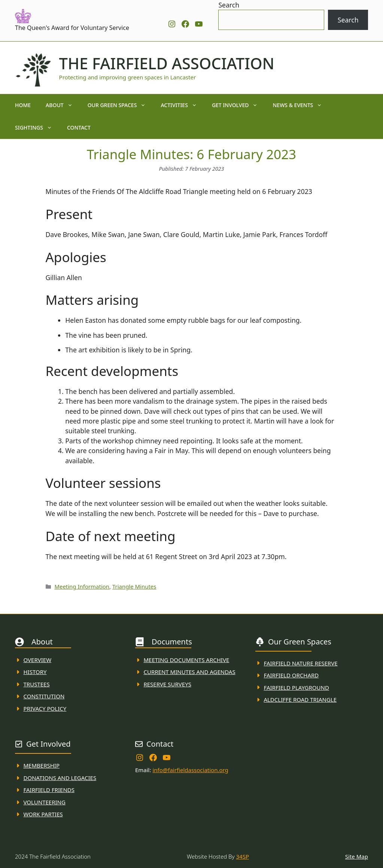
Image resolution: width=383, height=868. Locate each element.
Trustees (37, 684)
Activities (183, 105)
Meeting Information (82, 586)
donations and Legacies (60, 778)
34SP (243, 856)
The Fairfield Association (167, 63)
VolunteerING (45, 802)
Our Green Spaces (121, 105)
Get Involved (239, 105)
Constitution (44, 696)
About (63, 105)
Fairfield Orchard (291, 675)
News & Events (301, 105)
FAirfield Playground (296, 688)
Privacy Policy (45, 708)
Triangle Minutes (134, 586)
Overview (38, 660)
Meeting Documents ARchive (186, 660)
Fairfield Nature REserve (300, 663)
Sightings (37, 128)
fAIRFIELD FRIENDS (49, 790)
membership (42, 765)
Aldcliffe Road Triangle (300, 699)
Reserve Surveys (167, 684)
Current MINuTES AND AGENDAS (189, 672)
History (35, 672)
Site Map (357, 856)
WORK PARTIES (43, 814)
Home (23, 105)
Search (229, 5)
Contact (79, 128)
